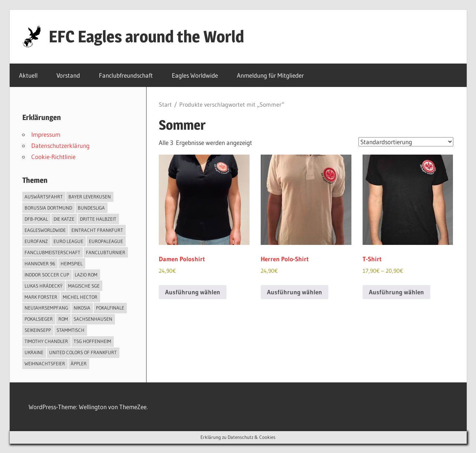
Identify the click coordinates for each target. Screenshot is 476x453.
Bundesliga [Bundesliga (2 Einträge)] (91, 208)
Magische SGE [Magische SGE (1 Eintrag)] (84, 286)
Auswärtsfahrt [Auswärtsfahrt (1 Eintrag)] (44, 197)
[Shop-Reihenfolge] (406, 142)
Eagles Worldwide (195, 75)
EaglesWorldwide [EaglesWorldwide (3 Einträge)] (45, 230)
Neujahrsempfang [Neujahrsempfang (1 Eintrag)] (46, 308)
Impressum (46, 134)
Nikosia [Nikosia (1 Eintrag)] (82, 308)
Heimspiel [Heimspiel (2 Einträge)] (72, 263)
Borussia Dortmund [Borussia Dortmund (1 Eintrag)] (48, 208)
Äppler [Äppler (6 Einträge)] (79, 363)
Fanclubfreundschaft (126, 75)
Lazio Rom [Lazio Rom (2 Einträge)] (86, 275)
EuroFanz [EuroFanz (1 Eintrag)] (36, 241)
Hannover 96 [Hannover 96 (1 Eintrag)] (40, 263)
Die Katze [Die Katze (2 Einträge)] (64, 219)
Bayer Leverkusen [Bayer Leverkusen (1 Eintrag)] (90, 197)
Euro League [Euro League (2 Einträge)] (68, 241)
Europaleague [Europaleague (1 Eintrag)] (106, 241)
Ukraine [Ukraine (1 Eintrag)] (34, 352)
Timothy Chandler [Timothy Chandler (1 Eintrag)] (46, 341)
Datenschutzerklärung (60, 145)
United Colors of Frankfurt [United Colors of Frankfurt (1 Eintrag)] (83, 352)
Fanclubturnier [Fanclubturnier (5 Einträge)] (106, 252)
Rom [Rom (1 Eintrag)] (63, 319)
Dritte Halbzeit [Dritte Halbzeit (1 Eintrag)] (98, 219)
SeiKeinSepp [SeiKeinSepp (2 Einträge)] (38, 330)
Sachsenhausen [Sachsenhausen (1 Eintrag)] (93, 319)
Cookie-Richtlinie (53, 157)
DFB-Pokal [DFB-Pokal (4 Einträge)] (36, 219)
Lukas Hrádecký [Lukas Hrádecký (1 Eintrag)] (44, 286)
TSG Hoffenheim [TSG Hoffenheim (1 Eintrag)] (92, 341)
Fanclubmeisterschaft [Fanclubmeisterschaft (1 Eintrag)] (52, 252)
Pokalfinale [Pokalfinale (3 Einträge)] (110, 308)
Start (165, 105)
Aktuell (28, 75)
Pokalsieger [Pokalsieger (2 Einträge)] (39, 319)
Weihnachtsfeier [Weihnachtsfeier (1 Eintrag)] (45, 363)
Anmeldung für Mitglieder (274, 75)
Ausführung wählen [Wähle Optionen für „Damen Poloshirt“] (193, 292)
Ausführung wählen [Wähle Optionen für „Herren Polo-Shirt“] (295, 292)
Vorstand (68, 75)
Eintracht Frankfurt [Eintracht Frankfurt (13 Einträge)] (97, 230)
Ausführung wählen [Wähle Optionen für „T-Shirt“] (396, 292)
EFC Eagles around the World (146, 36)
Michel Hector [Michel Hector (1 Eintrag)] (80, 297)
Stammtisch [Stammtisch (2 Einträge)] (70, 330)
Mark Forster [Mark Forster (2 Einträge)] (41, 297)
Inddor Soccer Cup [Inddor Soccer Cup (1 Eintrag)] (47, 275)
